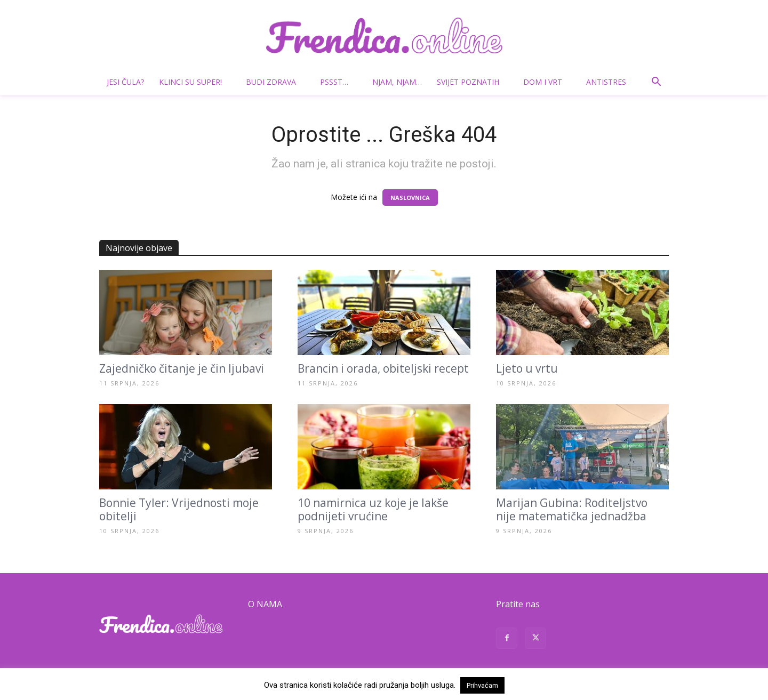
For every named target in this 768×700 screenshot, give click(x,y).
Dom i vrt (547, 82)
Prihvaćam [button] (482, 685)
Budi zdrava (275, 82)
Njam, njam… (397, 82)
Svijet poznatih (472, 82)
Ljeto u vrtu (527, 368)
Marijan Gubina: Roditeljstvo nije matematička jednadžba (572, 509)
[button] (656, 83)
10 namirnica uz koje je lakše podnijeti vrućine (373, 509)
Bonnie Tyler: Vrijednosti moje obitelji (179, 509)
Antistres (606, 82)
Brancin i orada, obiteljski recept (383, 368)
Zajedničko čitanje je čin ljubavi (182, 368)
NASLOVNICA (410, 198)
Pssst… (338, 82)
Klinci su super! (195, 82)
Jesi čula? (125, 82)
